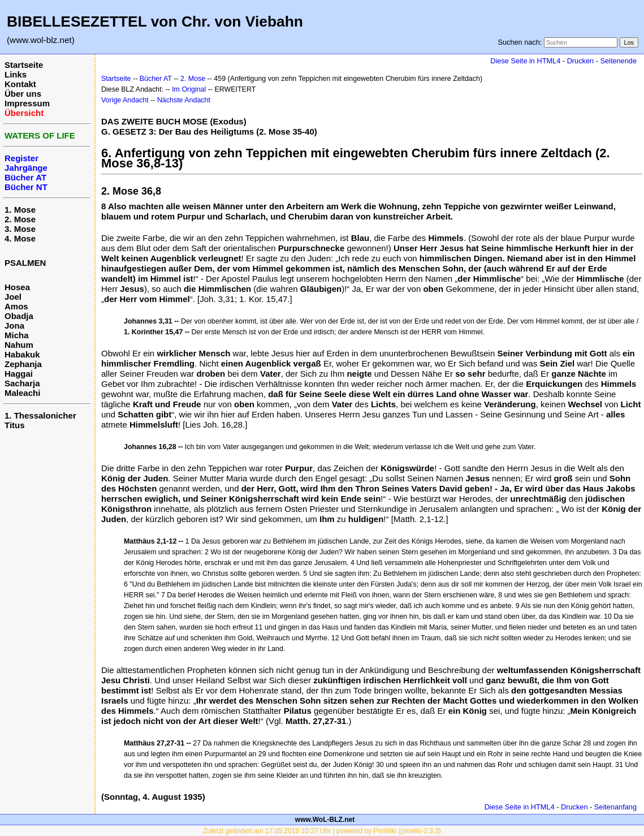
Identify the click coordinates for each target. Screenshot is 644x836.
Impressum (27, 103)
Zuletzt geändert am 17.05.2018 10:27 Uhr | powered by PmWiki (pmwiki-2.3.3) (322, 831)
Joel (13, 297)
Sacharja (22, 383)
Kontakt (20, 84)
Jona (14, 326)
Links (16, 74)
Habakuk (22, 354)
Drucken (580, 61)
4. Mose (20, 238)
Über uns (23, 94)
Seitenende (618, 61)
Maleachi (22, 393)
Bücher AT (156, 79)
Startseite (24, 65)
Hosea (17, 287)
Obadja (19, 316)
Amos (16, 306)
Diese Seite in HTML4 (525, 61)
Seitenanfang (615, 807)
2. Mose (20, 219)
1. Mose (20, 210)
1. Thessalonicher (40, 415)
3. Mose (20, 229)
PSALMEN (25, 263)
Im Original (189, 89)
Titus (15, 425)
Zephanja (23, 364)
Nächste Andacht (184, 100)
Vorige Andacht (125, 100)
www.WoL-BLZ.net (325, 820)
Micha (17, 335)
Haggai (19, 374)
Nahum (19, 345)
